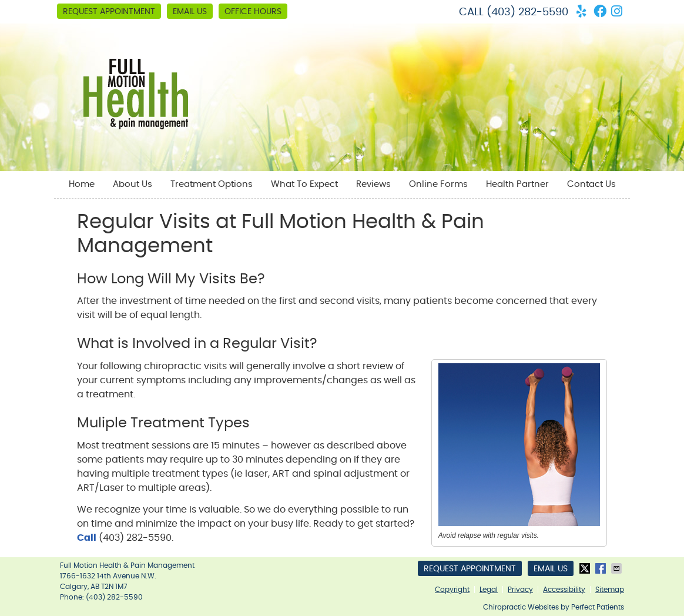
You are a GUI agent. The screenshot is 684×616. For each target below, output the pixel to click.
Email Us (190, 12)
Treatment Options (212, 184)
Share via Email (618, 568)
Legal (489, 590)
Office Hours (253, 12)
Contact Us (591, 184)
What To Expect (304, 184)
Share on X (586, 568)
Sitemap (610, 590)
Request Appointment (109, 12)
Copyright (452, 590)
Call (87, 538)
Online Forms (438, 184)
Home (82, 184)
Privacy (520, 590)
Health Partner (517, 184)
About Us (133, 184)
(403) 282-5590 (527, 12)
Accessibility (564, 590)
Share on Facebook (602, 568)
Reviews (373, 184)
